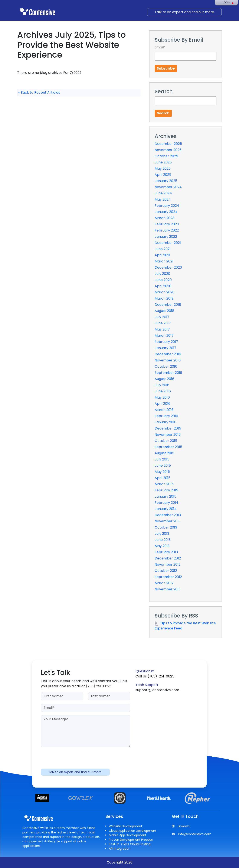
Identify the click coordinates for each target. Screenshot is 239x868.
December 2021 (168, 243)
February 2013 (166, 552)
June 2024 (163, 193)
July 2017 (162, 317)
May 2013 (162, 546)
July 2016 (162, 385)
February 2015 (166, 490)
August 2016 (164, 379)
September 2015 (168, 447)
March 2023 (164, 218)
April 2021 (162, 255)
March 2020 (165, 292)
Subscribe (166, 68)
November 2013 (168, 521)
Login (226, 3)
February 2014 (166, 503)
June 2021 (163, 249)
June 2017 (163, 323)
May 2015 (162, 472)
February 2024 (167, 206)
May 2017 (162, 329)
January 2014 (166, 509)
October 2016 (166, 366)
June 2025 (163, 162)
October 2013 (166, 527)
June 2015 (163, 465)
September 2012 (168, 577)
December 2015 (168, 428)
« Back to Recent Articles (39, 92)
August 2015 (164, 453)
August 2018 (164, 311)
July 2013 (162, 534)
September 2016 (168, 373)
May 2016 (162, 397)
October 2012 (166, 571)
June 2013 (163, 540)
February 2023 (167, 224)
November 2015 (168, 435)
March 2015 (164, 484)
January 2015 (166, 496)
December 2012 (168, 558)
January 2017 (166, 348)
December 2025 (168, 144)
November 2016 (168, 360)
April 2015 (163, 478)
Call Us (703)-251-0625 (155, 676)
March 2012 (164, 583)
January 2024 (166, 212)
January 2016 (166, 422)
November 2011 (167, 589)
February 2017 (166, 342)
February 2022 (167, 230)
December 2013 (168, 515)
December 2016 (168, 354)
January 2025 (166, 181)
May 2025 (163, 168)
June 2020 (163, 280)
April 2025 (163, 175)
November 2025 (168, 150)
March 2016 (164, 410)
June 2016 (163, 391)
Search (163, 113)
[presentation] (86, 759)
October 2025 (166, 156)
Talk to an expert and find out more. (75, 772)
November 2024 (168, 187)
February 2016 (166, 416)
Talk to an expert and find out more (184, 12)
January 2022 (166, 237)
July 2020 (162, 274)
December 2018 (168, 305)
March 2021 (164, 261)
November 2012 (168, 564)
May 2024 (163, 199)
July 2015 (162, 459)
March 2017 (164, 336)
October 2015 (166, 441)
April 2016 (163, 404)
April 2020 (163, 286)
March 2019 (164, 298)
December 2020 (168, 267)
